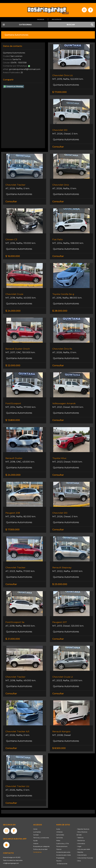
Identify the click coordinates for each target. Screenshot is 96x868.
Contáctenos (37, 849)
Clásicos (59, 846)
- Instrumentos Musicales (85, 855)
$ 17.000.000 (59, 89)
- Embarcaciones (62, 860)
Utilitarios (59, 829)
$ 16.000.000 (13, 253)
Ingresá (41, 16)
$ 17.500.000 (12, 526)
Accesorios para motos (63, 852)
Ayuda (35, 837)
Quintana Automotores (66, 82)
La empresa (37, 829)
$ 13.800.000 (13, 417)
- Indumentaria (81, 852)
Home (35, 826)
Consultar (58, 144)
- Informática (81, 840)
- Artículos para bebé (83, 846)
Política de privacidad (40, 846)
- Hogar (79, 843)
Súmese (36, 831)
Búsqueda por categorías (41, 843)
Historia (36, 840)
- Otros (79, 857)
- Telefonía (80, 834)
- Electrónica (81, 837)
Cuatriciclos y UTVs (62, 840)
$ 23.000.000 (60, 581)
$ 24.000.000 (13, 308)
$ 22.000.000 (13, 362)
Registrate (57, 16)
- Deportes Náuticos (83, 826)
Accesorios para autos (63, 849)
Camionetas (60, 831)
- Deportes (80, 849)
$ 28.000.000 (60, 308)
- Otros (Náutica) (82, 829)
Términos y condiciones (41, 834)
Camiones (59, 834)
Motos (58, 837)
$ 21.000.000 (13, 636)
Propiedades (60, 855)
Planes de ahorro (62, 843)
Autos (58, 826)
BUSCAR (71, 22)
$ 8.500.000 (59, 745)
